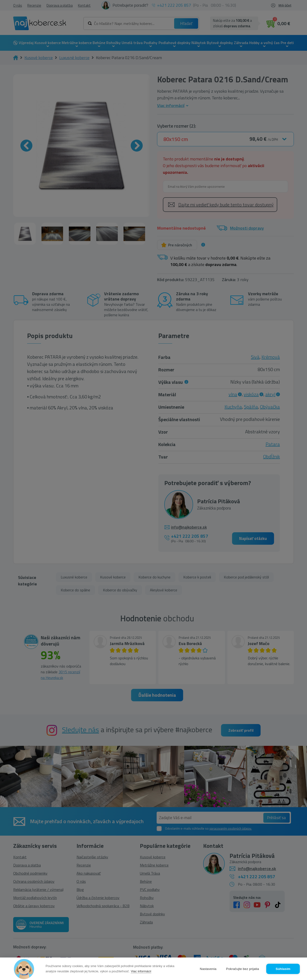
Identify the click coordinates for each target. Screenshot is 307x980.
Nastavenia (208, 969)
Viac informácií (141, 971)
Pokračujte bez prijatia (243, 969)
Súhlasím (283, 969)
